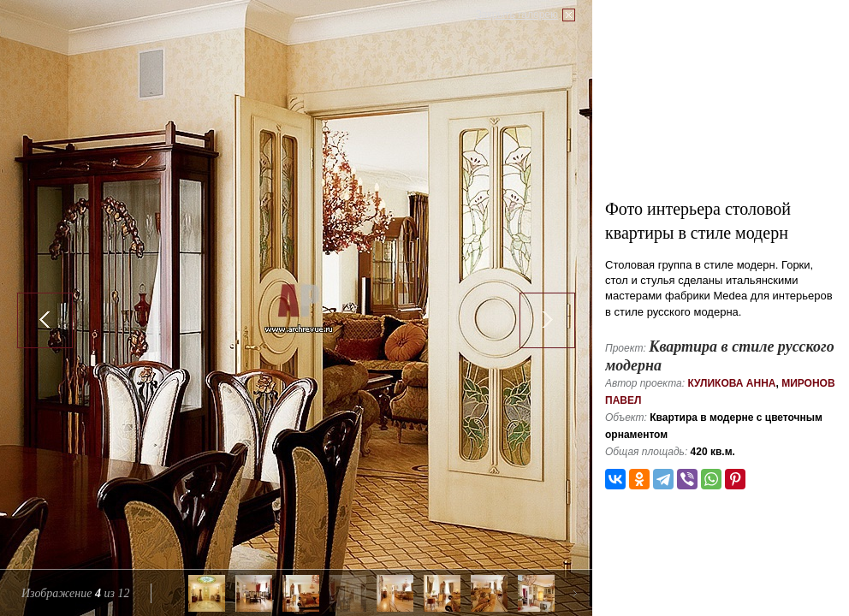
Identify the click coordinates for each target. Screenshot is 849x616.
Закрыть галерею (517, 15)
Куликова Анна (731, 383)
